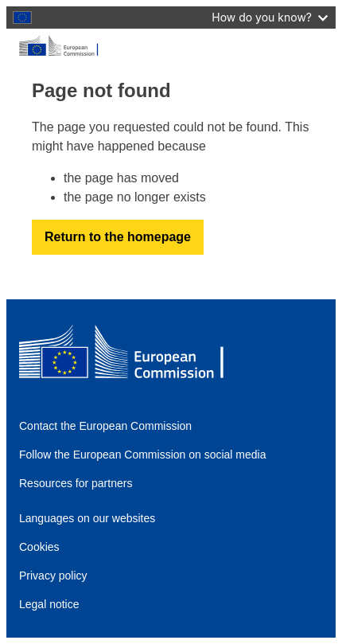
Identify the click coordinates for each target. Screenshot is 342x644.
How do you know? (270, 17)
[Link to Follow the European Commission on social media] (152, 455)
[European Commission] (171, 46)
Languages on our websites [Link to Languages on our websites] (87, 518)
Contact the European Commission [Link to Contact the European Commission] (105, 426)
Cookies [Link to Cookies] (39, 547)
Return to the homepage (118, 237)
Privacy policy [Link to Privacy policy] (53, 576)
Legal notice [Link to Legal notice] (49, 604)
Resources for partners (76, 483)
